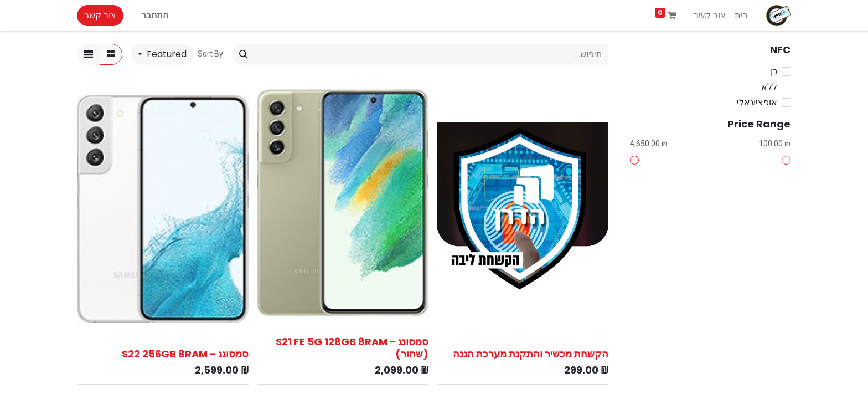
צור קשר (100, 15)
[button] (162, 54)
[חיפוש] (244, 54)
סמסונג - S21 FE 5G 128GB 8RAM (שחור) (352, 348)
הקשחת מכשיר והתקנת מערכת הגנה (531, 354)
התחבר (155, 15)
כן (774, 71)
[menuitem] (741, 16)
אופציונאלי (757, 102)
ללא (769, 87)
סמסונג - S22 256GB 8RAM (185, 354)
